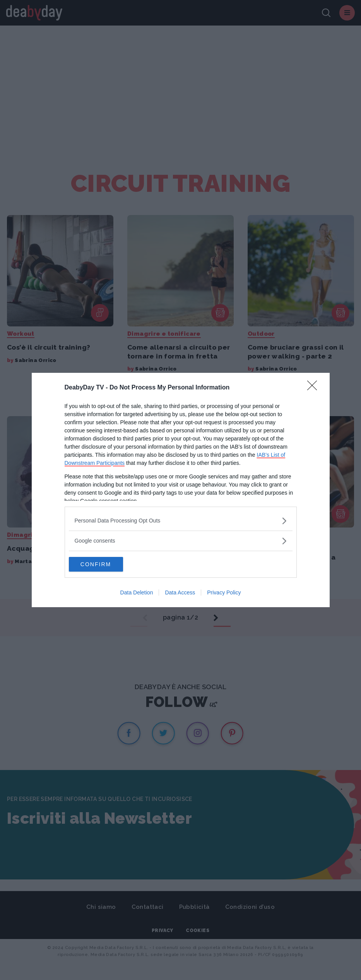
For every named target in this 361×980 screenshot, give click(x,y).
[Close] (315, 388)
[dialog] (181, 490)
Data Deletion (137, 593)
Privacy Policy (224, 593)
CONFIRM (105, 564)
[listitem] (181, 520)
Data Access (180, 593)
